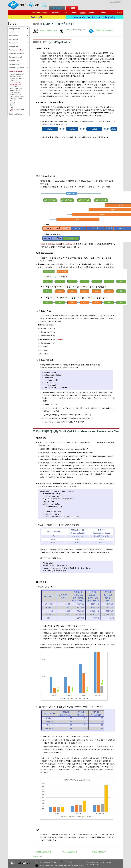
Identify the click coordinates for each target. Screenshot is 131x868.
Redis (72, 8)
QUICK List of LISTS (70, 852)
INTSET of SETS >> (99, 852)
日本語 (44, 6)
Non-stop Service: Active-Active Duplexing (94, 17)
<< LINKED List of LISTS (42, 852)
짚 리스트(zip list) (69, 244)
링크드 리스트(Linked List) (50, 244)
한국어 (44, 3)
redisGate (57, 8)
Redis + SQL (37, 17)
